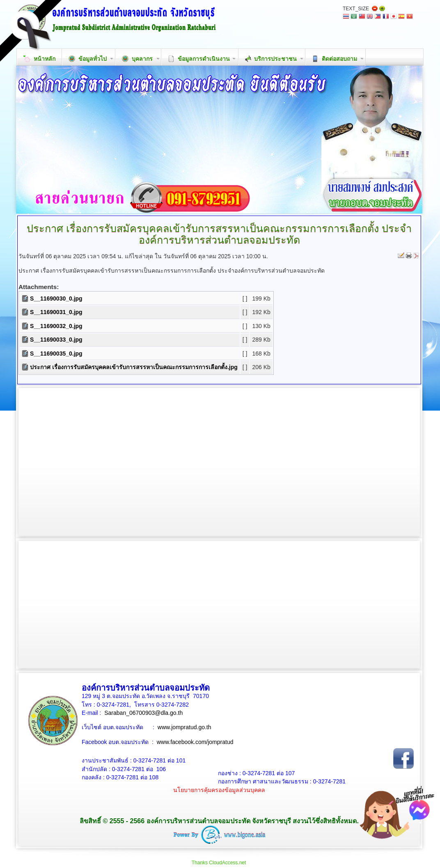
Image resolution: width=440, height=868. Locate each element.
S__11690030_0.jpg (56, 299)
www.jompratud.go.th (184, 727)
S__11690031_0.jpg (56, 312)
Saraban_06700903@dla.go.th (143, 713)
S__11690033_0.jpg (56, 340)
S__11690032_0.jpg (56, 326)
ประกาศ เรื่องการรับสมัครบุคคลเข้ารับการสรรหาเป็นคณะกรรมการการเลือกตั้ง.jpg (134, 367)
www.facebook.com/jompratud (195, 742)
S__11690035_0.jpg (56, 354)
